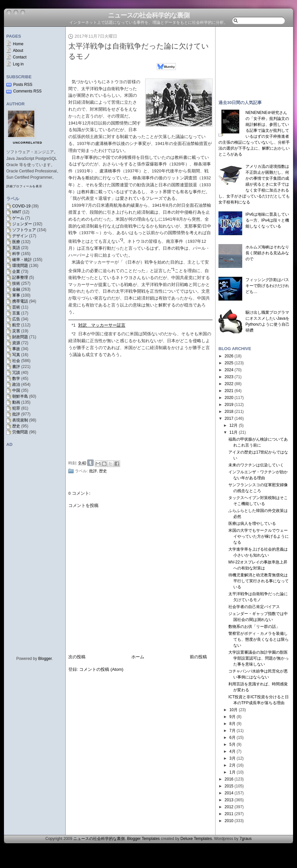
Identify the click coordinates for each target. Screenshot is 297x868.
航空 (16, 325)
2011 (229, 814)
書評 (16, 367)
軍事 (16, 295)
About (18, 51)
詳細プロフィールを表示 (24, 186)
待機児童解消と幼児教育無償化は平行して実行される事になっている (259, 581)
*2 (74, 334)
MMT (17, 212)
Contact (20, 57)
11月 (233, 432)
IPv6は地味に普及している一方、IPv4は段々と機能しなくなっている (267, 220)
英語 (16, 248)
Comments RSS (27, 91)
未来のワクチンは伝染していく (256, 465)
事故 (16, 349)
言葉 (16, 313)
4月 (232, 751)
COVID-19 (21, 206)
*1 (74, 325)
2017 (229, 418)
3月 (232, 758)
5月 (232, 744)
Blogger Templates (143, 839)
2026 (229, 356)
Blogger (45, 659)
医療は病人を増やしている (252, 524)
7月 (232, 731)
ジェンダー (22, 224)
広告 (16, 319)
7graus (246, 839)
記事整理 (20, 277)
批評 (16, 414)
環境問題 (20, 266)
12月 (233, 425)
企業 (16, 271)
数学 (16, 379)
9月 (232, 717)
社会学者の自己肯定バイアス (254, 607)
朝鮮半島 (20, 396)
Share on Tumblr (90, 463)
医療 (16, 242)
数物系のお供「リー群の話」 (254, 627)
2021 (229, 391)
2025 (229, 363)
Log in (18, 64)
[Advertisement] (142, 408)
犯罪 (16, 408)
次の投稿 (77, 657)
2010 (229, 821)
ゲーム (18, 218)
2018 (229, 412)
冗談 (16, 373)
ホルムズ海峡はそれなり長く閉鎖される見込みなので (267, 253)
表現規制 (20, 420)
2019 (229, 405)
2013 (229, 800)
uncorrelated (28, 143)
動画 (16, 402)
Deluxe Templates (196, 839)
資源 (16, 343)
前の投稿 (198, 657)
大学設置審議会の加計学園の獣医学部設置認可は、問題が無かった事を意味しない (259, 658)
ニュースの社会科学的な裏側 (149, 15)
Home (18, 44)
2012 (229, 807)
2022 (229, 384)
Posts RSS (23, 85)
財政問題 (20, 337)
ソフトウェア (24, 230)
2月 (232, 765)
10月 (233, 710)
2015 (229, 786)
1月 (232, 772)
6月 (232, 738)
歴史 (16, 426)
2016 (229, 779)
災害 (16, 331)
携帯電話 (20, 301)
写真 (16, 355)
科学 (16, 254)
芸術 (16, 307)
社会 (16, 361)
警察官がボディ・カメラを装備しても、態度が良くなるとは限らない (259, 639)
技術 (16, 283)
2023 (229, 377)
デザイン (20, 236)
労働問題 (20, 432)
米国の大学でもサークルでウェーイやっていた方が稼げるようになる (259, 536)
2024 (229, 370)
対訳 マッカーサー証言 (102, 325)
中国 (16, 390)
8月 (232, 724)
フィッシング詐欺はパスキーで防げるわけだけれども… (267, 286)
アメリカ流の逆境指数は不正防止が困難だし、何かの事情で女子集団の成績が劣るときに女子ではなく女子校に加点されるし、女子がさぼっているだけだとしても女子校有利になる (254, 184)
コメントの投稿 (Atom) (101, 669)
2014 (229, 793)
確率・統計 (22, 260)
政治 (16, 384)
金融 (16, 289)
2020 (229, 398)
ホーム (138, 657)
